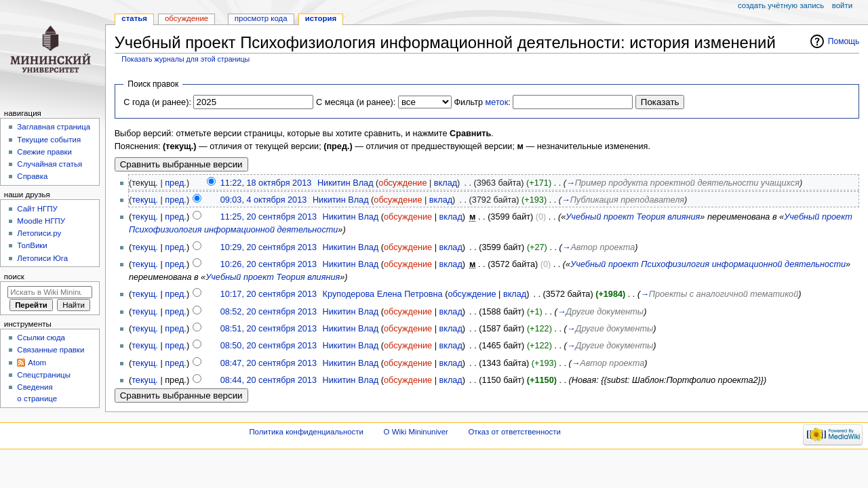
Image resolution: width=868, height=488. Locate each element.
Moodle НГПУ (41, 221)
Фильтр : (482, 102)
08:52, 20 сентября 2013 (269, 312)
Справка (32, 176)
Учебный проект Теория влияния (633, 217)
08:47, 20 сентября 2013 (269, 363)
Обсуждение (186, 18)
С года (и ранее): (157, 102)
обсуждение (402, 183)
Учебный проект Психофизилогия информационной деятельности (708, 264)
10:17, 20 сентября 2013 (269, 294)
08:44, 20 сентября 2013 (269, 380)
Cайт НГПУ (37, 209)
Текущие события (49, 140)
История (321, 18)
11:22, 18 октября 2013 (266, 183)
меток (497, 102)
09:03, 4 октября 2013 (264, 200)
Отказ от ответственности (514, 432)
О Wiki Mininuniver (416, 432)
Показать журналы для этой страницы (185, 59)
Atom (37, 363)
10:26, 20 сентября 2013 (269, 264)
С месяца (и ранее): (356, 102)
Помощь (844, 41)
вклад (446, 183)
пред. (176, 183)
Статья (134, 18)
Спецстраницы (44, 375)
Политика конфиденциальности (306, 432)
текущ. (145, 200)
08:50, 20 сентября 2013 (269, 346)
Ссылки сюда (41, 338)
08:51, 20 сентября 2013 (269, 329)
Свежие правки (44, 152)
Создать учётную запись (781, 5)
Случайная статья (50, 164)
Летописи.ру (39, 233)
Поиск (14, 277)
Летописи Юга (42, 258)
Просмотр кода (261, 18)
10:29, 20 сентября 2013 (269, 247)
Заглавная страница (54, 127)
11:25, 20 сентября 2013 (269, 217)
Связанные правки (51, 350)
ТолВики (32, 245)
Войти (842, 5)
